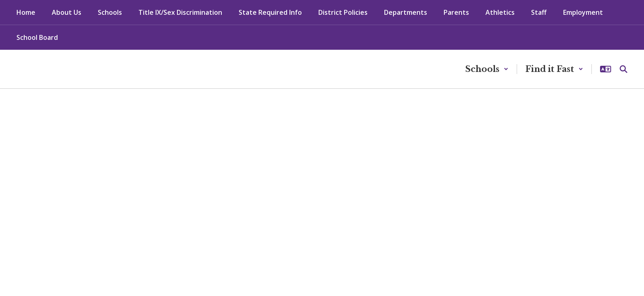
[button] (487, 69)
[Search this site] (623, 69)
